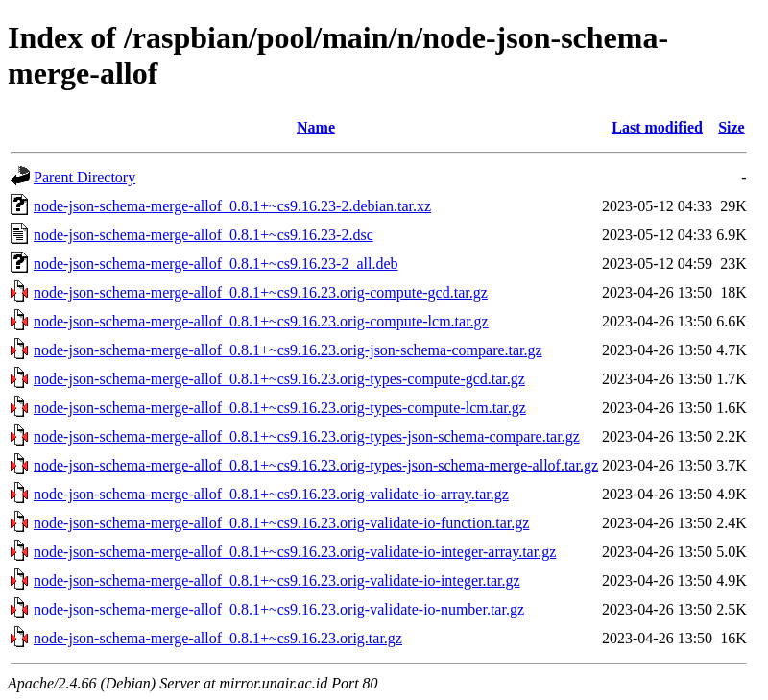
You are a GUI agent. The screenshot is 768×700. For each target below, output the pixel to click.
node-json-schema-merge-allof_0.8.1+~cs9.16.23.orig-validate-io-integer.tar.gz (277, 580)
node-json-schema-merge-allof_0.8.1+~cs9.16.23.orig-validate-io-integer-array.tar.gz (295, 552)
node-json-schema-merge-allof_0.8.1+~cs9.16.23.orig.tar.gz (218, 638)
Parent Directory (84, 177)
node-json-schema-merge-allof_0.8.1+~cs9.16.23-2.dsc (204, 235)
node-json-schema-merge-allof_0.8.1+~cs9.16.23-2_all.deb (216, 264)
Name (316, 127)
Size (732, 127)
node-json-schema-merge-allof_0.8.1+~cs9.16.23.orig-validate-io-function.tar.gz (281, 523)
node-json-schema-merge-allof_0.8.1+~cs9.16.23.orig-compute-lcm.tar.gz (261, 321)
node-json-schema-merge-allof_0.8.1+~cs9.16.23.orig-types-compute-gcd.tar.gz (279, 379)
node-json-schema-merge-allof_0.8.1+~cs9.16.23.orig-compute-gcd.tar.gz (261, 292)
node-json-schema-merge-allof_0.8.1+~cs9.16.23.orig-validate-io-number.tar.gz (279, 609)
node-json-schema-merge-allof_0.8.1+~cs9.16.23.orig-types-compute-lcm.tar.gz (280, 408)
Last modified (657, 127)
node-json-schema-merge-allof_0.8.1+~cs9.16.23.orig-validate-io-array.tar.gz (271, 494)
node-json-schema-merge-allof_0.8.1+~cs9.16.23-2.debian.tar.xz (232, 206)
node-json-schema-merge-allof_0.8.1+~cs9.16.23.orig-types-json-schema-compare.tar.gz (307, 436)
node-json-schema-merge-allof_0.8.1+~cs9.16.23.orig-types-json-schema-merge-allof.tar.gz (316, 465)
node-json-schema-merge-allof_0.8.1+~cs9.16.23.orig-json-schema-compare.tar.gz (288, 350)
